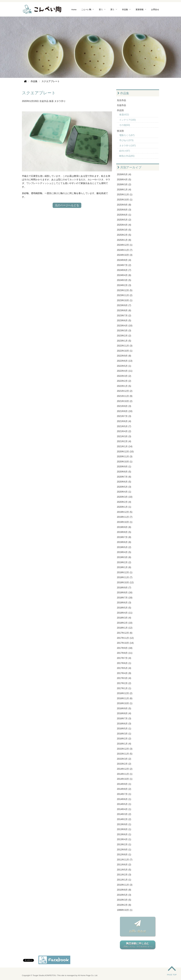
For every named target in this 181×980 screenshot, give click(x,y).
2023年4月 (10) (125, 326)
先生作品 (121, 100)
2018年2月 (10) (125, 623)
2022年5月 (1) (124, 366)
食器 (51, 101)
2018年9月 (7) (124, 588)
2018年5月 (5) (124, 608)
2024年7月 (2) (124, 265)
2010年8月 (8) (124, 890)
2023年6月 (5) (124, 321)
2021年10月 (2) (125, 401)
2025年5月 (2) (124, 220)
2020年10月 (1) (125, 462)
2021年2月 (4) (124, 441)
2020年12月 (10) (125, 452)
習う (101, 9)
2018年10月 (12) (125, 582)
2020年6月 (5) (124, 482)
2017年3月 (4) (124, 678)
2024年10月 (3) (125, 255)
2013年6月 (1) (124, 834)
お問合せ (155, 9)
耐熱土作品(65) (127, 156)
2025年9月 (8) (124, 205)
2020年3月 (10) (125, 497)
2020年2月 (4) (124, 502)
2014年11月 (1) (125, 774)
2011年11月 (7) (125, 860)
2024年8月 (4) (124, 260)
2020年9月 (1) (124, 467)
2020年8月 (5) (124, 472)
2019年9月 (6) (124, 527)
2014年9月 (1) (124, 784)
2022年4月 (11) (125, 371)
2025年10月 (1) (125, 200)
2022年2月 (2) (124, 381)
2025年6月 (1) (124, 215)
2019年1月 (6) (124, 567)
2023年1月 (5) (124, 341)
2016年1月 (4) (124, 744)
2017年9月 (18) (125, 648)
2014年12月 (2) (125, 769)
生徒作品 (44, 101)
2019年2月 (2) (124, 562)
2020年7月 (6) (124, 477)
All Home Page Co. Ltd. (88, 975)
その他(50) (125, 125)
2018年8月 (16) (125, 593)
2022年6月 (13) (125, 361)
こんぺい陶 (86, 9)
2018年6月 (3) (124, 603)
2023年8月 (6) (124, 310)
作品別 (120, 110)
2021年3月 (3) (124, 436)
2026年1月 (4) (124, 190)
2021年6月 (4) (124, 421)
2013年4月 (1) (124, 839)
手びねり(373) (126, 140)
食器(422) (124, 115)
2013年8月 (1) (124, 829)
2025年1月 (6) (124, 240)
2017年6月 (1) (124, 663)
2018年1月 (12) (125, 628)
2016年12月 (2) (125, 693)
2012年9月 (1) (124, 850)
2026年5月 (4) (124, 174)
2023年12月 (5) (125, 290)
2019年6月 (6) (124, 542)
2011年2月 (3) (124, 875)
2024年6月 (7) (124, 270)
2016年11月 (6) (125, 698)
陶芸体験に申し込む (138, 945)
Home (74, 9)
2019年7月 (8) (124, 537)
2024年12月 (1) (125, 245)
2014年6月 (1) (124, 799)
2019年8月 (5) (124, 532)
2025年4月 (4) (124, 225)
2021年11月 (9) (125, 396)
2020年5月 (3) (124, 487)
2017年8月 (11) (125, 653)
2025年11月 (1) (125, 195)
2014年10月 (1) (125, 779)
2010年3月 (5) (124, 900)
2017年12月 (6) (125, 633)
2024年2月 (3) (124, 285)
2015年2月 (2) (124, 764)
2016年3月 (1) (124, 734)
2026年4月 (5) (124, 180)
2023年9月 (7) (124, 305)
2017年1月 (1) (124, 688)
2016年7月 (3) (124, 719)
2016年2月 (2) (124, 739)
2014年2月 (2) (124, 819)
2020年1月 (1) (124, 507)
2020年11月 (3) (125, 457)
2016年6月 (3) (124, 724)
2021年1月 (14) (125, 446)
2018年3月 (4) (124, 618)
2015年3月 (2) (124, 759)
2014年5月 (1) (124, 804)
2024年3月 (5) (124, 280)
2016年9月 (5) (124, 708)
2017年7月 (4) (124, 658)
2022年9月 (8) (124, 356)
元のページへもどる (67, 205)
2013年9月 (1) (124, 824)
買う (112, 9)
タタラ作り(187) (127, 146)
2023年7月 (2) (124, 316)
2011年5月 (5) (124, 870)
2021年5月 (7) (124, 426)
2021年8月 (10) (125, 411)
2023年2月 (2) (124, 336)
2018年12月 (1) (125, 572)
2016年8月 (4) (124, 713)
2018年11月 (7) (125, 577)
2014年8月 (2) (124, 789)
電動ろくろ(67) (127, 135)
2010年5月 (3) (124, 895)
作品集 (125, 9)
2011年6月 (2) (124, 865)
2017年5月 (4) (124, 668)
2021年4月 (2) (124, 431)
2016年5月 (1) (124, 729)
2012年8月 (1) (124, 855)
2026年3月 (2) (124, 184)
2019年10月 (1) (125, 522)
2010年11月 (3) (125, 885)
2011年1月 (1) (124, 880)
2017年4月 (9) (124, 673)
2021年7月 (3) (124, 416)
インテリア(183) (127, 120)
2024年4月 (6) (124, 275)
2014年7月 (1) (124, 794)
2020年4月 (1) (124, 492)
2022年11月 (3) (125, 346)
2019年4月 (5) (124, 552)
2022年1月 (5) (124, 386)
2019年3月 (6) (124, 557)
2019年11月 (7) (125, 517)
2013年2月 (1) (124, 844)
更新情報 (140, 9)
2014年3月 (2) (124, 814)
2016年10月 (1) (125, 703)
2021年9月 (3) (124, 406)
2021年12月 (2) (125, 391)
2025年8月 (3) (124, 210)
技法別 (120, 131)
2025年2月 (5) (124, 235)
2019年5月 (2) (124, 547)
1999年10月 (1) (125, 910)
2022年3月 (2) (124, 376)
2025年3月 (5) (124, 230)
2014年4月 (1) (124, 809)
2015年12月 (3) (125, 749)
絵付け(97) (125, 151)
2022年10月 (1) (125, 351)
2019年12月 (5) (125, 512)
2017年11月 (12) (125, 638)
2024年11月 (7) (125, 250)
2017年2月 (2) (124, 683)
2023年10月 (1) (125, 300)
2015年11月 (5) (125, 754)
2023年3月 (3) (124, 331)
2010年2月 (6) (124, 905)
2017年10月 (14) (125, 643)
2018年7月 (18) (125, 598)
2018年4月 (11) (125, 613)
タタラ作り (60, 101)
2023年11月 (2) (125, 295)
